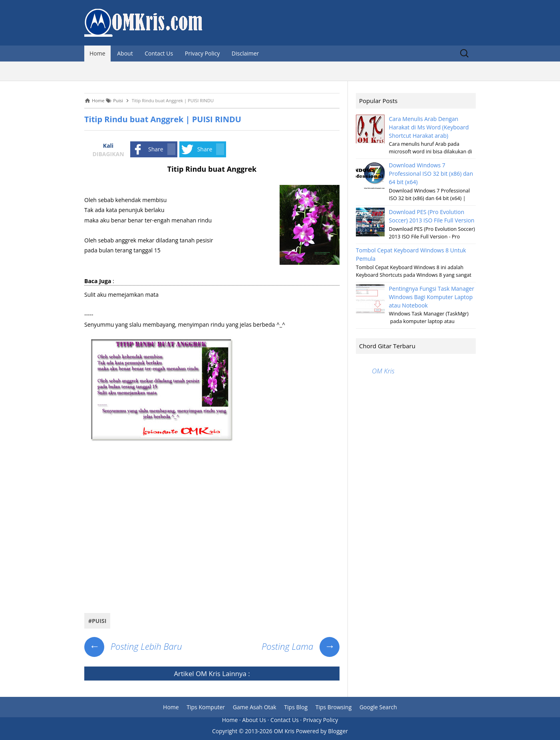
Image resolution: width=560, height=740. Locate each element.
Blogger (338, 731)
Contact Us (159, 53)
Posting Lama (301, 646)
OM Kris (208, 674)
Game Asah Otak (255, 707)
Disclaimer (245, 53)
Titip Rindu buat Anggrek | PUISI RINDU (163, 119)
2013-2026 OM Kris (270, 731)
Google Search (378, 707)
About (125, 53)
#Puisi (97, 621)
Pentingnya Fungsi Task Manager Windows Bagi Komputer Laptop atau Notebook (432, 297)
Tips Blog (296, 707)
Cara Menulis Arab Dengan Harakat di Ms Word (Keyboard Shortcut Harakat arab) (429, 127)
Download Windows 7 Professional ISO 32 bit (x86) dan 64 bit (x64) (431, 174)
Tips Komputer (206, 707)
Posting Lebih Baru (133, 646)
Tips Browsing (334, 707)
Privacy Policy (202, 53)
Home (97, 53)
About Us (254, 720)
